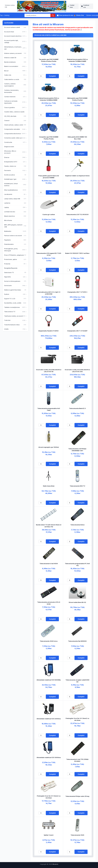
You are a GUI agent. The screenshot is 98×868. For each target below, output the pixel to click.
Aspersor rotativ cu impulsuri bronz (77, 176)
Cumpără (52, 76)
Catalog (7, 15)
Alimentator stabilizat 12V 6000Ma (49, 680)
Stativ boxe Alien (49, 486)
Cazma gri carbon (49, 214)
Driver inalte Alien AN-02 (77, 602)
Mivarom (55, 864)
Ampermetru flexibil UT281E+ (49, 331)
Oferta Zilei (79, 15)
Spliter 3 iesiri (49, 835)
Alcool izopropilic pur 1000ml (49, 447)
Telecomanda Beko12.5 (77, 408)
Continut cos (85, 6)
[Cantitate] (42, 76)
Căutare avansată (92, 15)
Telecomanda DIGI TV (77, 486)
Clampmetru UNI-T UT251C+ (77, 292)
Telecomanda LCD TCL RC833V (77, 214)
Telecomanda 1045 (77, 835)
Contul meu (71, 6)
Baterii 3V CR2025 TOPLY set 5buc (77, 253)
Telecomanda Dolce (77, 525)
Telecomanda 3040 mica (49, 641)
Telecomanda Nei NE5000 (77, 641)
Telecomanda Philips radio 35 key (77, 796)
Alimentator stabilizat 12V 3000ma (49, 757)
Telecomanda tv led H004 (49, 564)
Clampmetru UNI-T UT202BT (77, 331)
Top (1, 15)
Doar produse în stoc (65, 15)
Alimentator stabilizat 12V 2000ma (49, 719)
